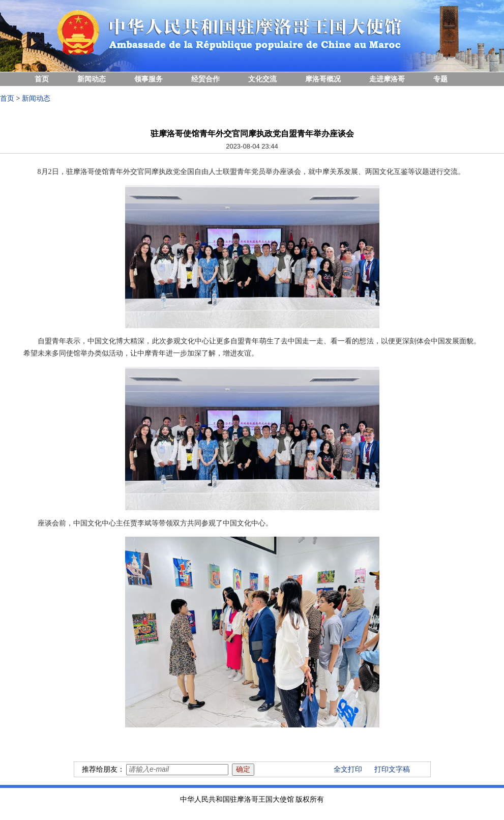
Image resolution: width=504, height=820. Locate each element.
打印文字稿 (392, 769)
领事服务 (149, 79)
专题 (440, 79)
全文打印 (348, 769)
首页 (42, 79)
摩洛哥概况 (323, 79)
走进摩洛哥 (387, 79)
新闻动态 (92, 79)
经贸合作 (205, 79)
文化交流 (262, 79)
